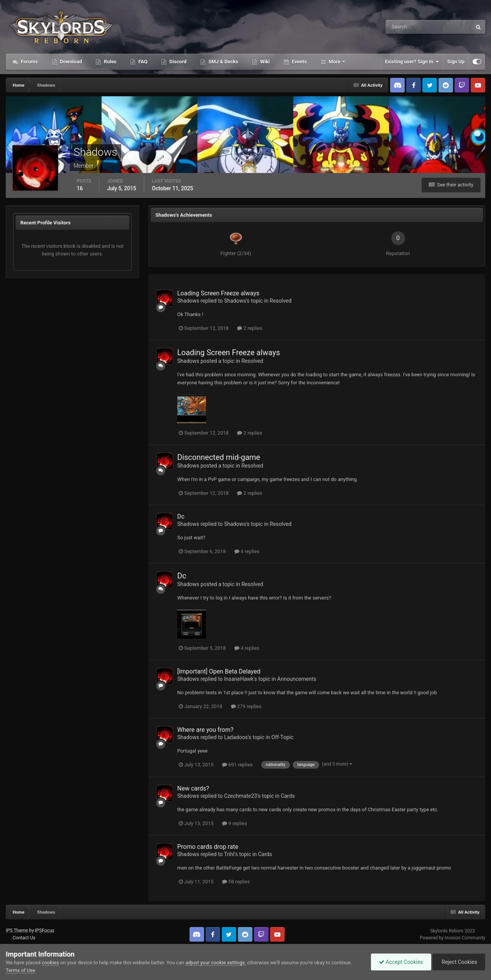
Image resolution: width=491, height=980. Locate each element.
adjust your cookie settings (215, 963)
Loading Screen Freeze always (218, 293)
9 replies (235, 823)
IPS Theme (17, 931)
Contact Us (24, 938)
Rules (109, 62)
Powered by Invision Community (452, 938)
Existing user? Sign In (412, 62)
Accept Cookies (401, 962)
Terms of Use (21, 970)
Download (70, 62)
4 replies (247, 551)
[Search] (405, 27)
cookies (50, 963)
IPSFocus (44, 931)
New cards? (193, 788)
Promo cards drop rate (208, 847)
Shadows (188, 301)
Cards (288, 796)
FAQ (142, 62)
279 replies (246, 706)
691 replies (237, 765)
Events (298, 62)
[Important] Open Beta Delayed (219, 671)
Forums (29, 62)
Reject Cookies (459, 962)
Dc (181, 516)
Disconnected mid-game (219, 457)
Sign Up (456, 62)
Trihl (229, 854)
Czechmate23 (241, 796)
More (335, 62)
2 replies (250, 328)
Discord (177, 62)
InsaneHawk (239, 679)
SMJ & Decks (223, 62)
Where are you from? (205, 730)
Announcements (297, 679)
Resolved (281, 301)
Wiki (264, 62)
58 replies (236, 882)
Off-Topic (283, 737)
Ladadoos (236, 737)
